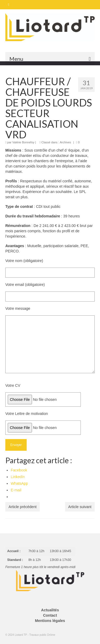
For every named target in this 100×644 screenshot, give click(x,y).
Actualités (50, 610)
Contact (50, 615)
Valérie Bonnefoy (23, 142)
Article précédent (23, 507)
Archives (65, 142)
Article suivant (80, 507)
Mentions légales (50, 621)
